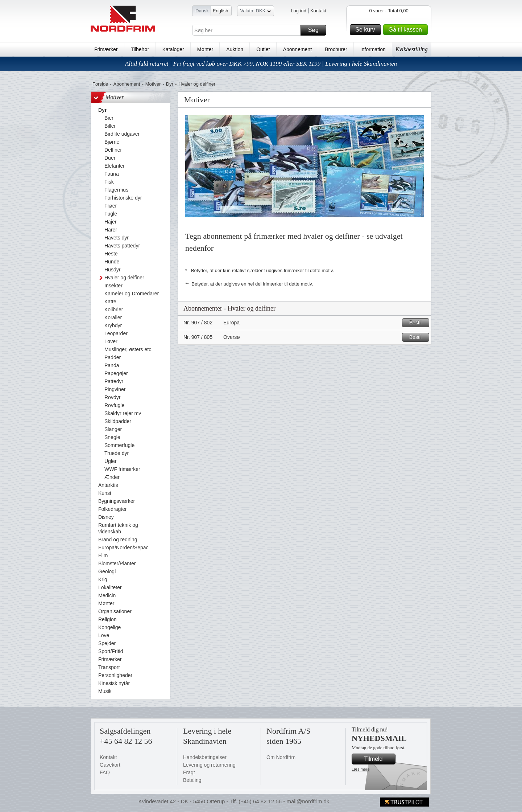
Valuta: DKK (256, 12)
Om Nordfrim (281, 757)
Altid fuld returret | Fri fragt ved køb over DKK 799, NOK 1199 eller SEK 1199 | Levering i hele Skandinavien (261, 64)
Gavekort (110, 765)
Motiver (153, 84)
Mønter (205, 49)
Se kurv (367, 30)
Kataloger (173, 49)
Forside (100, 84)
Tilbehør (140, 49)
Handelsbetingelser (205, 757)
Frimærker (106, 49)
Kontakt (318, 11)
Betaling (192, 780)
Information (373, 49)
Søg (316, 30)
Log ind (299, 11)
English (221, 11)
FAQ (105, 772)
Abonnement (297, 49)
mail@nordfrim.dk (308, 801)
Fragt (189, 772)
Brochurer (336, 49)
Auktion (235, 49)
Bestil (418, 323)
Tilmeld (379, 759)
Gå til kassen (407, 30)
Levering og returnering (209, 765)
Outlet (263, 49)
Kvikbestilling (412, 49)
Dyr (170, 84)
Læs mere (361, 769)
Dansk (202, 11)
